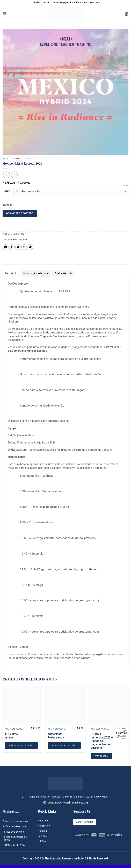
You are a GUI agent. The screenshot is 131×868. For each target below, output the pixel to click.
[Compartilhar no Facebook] (12, 247)
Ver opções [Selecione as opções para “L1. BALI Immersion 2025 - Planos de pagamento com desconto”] (101, 756)
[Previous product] (14, 175)
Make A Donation (85, 822)
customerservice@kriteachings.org (66, 803)
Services (43, 836)
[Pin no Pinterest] (30, 247)
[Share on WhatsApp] (6, 247)
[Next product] (6, 175)
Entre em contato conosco (12, 823)
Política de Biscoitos (14, 835)
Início (6, 158)
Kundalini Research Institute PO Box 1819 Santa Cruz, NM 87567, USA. (68, 797)
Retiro (7, 191)
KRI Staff (43, 841)
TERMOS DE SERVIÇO (15, 848)
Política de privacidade (15, 830)
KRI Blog (43, 831)
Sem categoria (22, 158)
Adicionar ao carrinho (20, 213)
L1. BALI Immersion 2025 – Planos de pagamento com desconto (102, 741)
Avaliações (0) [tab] (63, 273)
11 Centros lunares (11, 736)
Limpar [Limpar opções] (125, 185)
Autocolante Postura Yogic (56, 736)
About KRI (43, 821)
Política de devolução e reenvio (16, 841)
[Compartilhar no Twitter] (18, 247)
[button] (5, 14)
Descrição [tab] (11, 273)
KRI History (44, 826)
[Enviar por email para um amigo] (24, 247)
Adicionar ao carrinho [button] (21, 745)
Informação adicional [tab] (36, 273)
